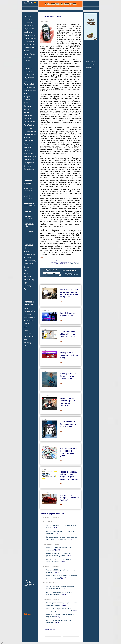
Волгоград (27, 286)
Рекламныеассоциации (29, 205)
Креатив (28, 211)
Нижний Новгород (30, 261)
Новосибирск (28, 258)
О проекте (29, 231)
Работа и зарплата (91, 68)
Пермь (26, 289)
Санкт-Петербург (29, 254)
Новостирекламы (28, 18)
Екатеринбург (28, 264)
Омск (26, 270)
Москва (26, 251)
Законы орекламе (28, 217)
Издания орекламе (29, 189)
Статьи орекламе (28, 70)
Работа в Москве (91, 61)
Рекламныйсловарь (29, 182)
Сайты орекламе (28, 197)
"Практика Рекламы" (74, 263)
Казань (26, 273)
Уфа (25, 283)
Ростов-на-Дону (29, 280)
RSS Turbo (28, 615)
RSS (26, 613)
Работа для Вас (91, 64)
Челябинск (27, 276)
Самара (27, 267)
